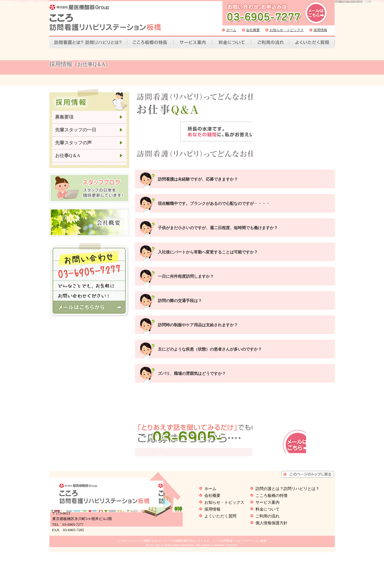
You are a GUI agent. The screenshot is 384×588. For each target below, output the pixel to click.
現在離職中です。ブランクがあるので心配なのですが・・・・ (214, 197)
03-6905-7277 (229, 457)
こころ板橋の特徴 (150, 42)
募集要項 (64, 122)
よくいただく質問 (312, 42)
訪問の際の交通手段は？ (180, 294)
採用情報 (320, 30)
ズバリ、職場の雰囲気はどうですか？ (192, 367)
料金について (232, 42)
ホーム (231, 30)
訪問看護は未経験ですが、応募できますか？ (198, 173)
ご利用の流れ (270, 42)
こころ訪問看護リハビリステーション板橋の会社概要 (89, 227)
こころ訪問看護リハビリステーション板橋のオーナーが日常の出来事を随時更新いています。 (89, 193)
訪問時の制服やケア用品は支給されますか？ (198, 319)
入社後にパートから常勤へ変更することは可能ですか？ (208, 246)
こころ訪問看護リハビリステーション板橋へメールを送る (89, 312)
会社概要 (253, 30)
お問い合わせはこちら (316, 460)
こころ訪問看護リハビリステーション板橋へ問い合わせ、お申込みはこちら (316, 13)
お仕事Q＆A (68, 160)
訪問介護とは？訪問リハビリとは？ (288, 524)
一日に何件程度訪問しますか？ (186, 270)
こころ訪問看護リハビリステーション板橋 (105, 18)
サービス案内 (193, 42)
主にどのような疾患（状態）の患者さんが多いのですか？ (210, 343)
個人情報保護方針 (272, 559)
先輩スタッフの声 (73, 147)
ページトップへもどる (308, 510)
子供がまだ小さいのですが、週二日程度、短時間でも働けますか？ (218, 222)
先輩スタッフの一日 (76, 134)
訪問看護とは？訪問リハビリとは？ (88, 42)
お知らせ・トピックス (287, 30)
